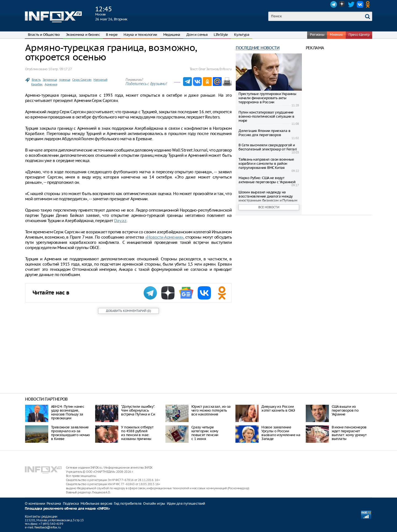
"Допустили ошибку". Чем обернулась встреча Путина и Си (138, 410)
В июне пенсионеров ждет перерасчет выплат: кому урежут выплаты (349, 433)
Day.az (120, 221)
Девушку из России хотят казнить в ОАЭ (278, 408)
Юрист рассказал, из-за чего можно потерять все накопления (211, 410)
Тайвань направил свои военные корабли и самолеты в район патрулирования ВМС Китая (266, 164)
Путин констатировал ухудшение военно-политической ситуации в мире (266, 116)
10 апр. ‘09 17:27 (60, 69)
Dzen (342, 4)
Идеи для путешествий (186, 503)
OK (369, 4)
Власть (36, 80)
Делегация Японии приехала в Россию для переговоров (264, 133)
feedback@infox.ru (48, 527)
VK (360, 4)
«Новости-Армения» (164, 237)
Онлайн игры (154, 503)
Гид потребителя (128, 503)
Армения (51, 84)
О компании (35, 503)
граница (65, 80)
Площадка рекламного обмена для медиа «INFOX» (67, 509)
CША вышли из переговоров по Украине (345, 410)
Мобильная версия (96, 503)
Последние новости (257, 48)
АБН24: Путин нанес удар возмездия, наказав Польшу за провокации (68, 412)
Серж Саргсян (82, 80)
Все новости (269, 207)
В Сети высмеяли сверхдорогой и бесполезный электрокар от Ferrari (268, 147)
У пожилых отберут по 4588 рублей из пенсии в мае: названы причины (137, 433)
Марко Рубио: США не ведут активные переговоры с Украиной (267, 180)
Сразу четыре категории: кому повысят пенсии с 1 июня (205, 433)
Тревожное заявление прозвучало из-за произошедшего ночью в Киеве (70, 433)
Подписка (71, 503)
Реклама (54, 503)
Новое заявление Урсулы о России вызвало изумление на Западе (281, 433)
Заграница (50, 80)
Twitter (351, 4)
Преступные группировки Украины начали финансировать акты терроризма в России (267, 98)
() (128, 311)
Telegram (334, 4)
